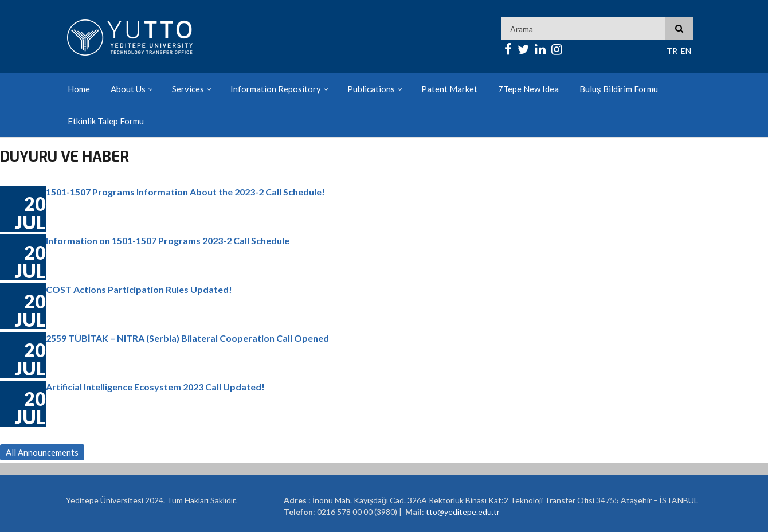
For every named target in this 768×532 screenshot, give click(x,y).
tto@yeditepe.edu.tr (463, 512)
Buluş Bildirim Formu (619, 89)
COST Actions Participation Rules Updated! (139, 289)
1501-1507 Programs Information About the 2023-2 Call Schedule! (185, 192)
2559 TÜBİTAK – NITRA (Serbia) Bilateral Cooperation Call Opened (187, 338)
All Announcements (42, 452)
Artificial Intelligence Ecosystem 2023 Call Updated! (155, 387)
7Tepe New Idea (528, 89)
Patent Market (449, 89)
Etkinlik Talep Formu (106, 121)
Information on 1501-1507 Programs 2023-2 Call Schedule (168, 240)
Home (79, 89)
